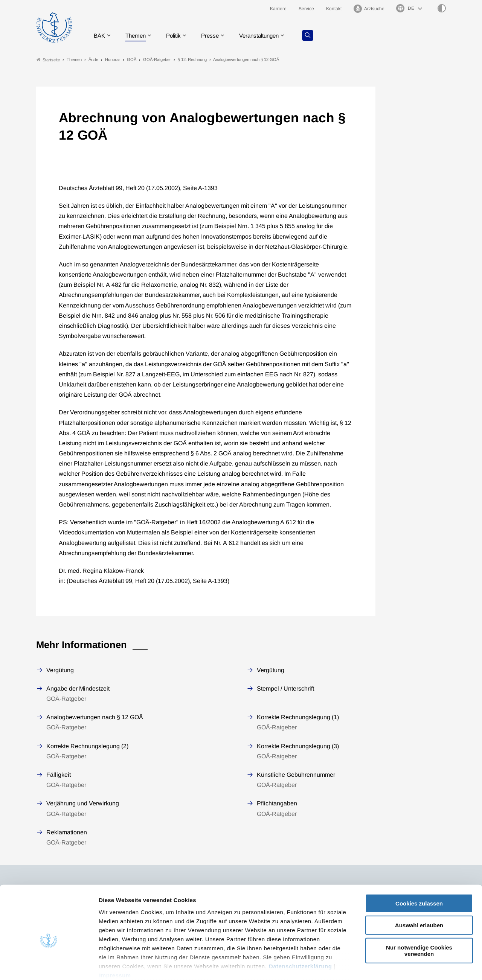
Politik (177, 36)
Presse (215, 36)
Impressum (115, 936)
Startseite (48, 60)
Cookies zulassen (419, 864)
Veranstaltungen (267, 36)
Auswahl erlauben (419, 886)
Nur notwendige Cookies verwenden (419, 911)
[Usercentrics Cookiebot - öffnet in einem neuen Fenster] (49, 965)
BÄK (100, 36)
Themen (138, 36)
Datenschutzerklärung (300, 927)
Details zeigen (401, 965)
